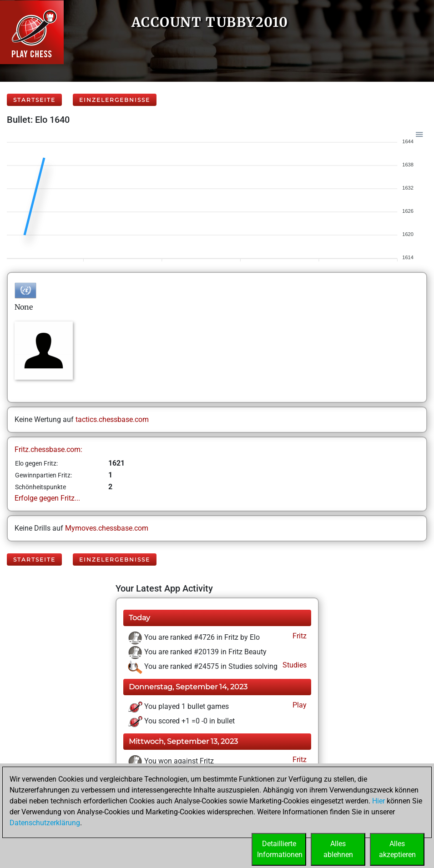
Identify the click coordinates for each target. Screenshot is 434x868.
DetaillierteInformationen (280, 849)
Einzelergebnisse (115, 100)
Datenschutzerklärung (45, 823)
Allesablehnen (338, 849)
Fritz (299, 636)
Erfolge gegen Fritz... (47, 498)
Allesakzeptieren (397, 849)
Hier (378, 801)
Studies (294, 665)
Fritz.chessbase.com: (48, 449)
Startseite (34, 100)
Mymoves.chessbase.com (107, 528)
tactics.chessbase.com (112, 419)
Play (299, 705)
